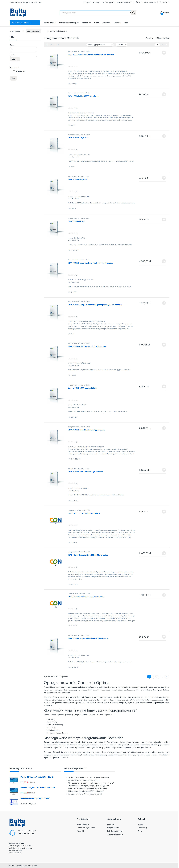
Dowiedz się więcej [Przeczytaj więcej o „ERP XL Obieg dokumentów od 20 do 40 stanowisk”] (164, 553)
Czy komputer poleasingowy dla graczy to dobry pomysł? (89, 786)
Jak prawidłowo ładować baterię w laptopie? (84, 780)
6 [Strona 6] (167, 677)
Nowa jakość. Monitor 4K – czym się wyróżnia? (85, 794)
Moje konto (164, 2)
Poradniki (107, 23)
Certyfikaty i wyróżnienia (86, 828)
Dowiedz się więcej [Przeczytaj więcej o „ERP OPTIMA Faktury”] (164, 220)
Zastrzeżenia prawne (115, 834)
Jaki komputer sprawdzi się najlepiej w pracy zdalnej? (88, 788)
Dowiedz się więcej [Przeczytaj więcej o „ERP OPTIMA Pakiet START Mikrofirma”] (164, 94)
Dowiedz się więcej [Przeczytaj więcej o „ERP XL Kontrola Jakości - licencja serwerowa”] (164, 595)
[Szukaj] (134, 13)
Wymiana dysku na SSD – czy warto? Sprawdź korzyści (88, 777)
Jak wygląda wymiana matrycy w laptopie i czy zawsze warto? (91, 783)
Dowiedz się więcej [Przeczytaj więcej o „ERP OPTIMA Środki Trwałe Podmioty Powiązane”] (164, 345)
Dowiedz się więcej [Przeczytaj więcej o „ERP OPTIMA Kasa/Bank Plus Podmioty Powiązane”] (164, 637)
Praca (97, 23)
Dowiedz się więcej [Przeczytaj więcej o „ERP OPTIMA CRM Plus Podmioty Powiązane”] (164, 470)
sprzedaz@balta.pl (91, 2)
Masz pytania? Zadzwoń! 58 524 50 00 (118, 2)
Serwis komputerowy (68, 23)
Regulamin (111, 824)
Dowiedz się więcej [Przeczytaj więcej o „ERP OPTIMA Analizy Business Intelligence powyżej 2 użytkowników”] (164, 303)
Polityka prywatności (115, 831)
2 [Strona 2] (154, 677)
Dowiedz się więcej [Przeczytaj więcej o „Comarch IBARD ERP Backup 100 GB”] (164, 386)
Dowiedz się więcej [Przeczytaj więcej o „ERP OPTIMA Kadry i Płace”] (164, 136)
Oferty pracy (143, 828)
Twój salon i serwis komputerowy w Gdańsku (25, 2)
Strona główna (50, 23)
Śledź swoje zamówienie (146, 2)
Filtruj (15, 59)
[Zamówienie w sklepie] (100, 44)
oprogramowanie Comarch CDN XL (79, 510)
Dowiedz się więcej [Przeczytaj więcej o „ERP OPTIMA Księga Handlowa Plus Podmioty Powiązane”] (164, 261)
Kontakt (85, 23)
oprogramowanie (34, 31)
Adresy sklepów (83, 824)
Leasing (117, 23)
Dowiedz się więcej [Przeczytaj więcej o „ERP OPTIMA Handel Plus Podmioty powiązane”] (164, 428)
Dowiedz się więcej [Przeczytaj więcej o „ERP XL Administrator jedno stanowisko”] (164, 512)
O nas (140, 831)
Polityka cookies (113, 828)
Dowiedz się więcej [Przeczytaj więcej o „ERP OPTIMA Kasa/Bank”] (164, 178)
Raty (126, 23)
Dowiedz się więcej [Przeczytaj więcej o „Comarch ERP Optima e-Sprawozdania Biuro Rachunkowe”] (164, 53)
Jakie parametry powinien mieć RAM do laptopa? (86, 791)
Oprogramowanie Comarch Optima (79, 51)
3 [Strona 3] (158, 677)
